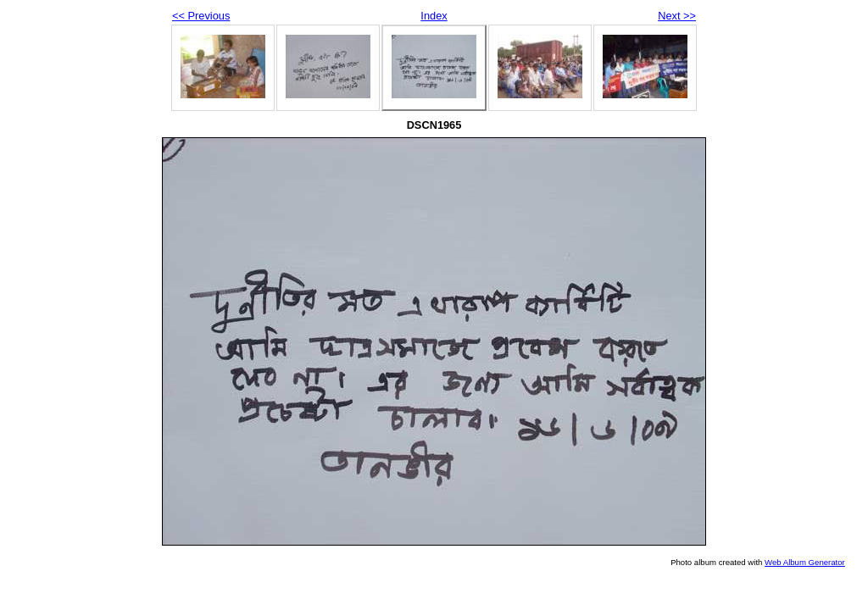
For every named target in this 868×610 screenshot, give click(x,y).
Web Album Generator (805, 562)
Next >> (677, 16)
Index (434, 16)
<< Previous (201, 16)
